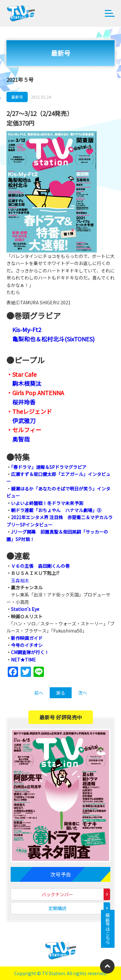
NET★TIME (23, 660)
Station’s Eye (25, 609)
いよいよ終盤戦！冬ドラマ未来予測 (47, 503)
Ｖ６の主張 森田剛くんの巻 (40, 566)
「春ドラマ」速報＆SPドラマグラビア (49, 467)
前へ (39, 693)
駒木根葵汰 (27, 383)
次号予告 (61, 874)
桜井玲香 (24, 402)
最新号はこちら (108, 929)
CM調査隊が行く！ (30, 652)
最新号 (17, 97)
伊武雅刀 (24, 421)
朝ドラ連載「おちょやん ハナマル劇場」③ (56, 510)
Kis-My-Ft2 (27, 329)
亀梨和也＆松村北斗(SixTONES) (53, 339)
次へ (83, 693)
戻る (61, 693)
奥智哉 (21, 439)
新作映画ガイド (27, 638)
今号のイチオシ (27, 645)
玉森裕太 (20, 580)
